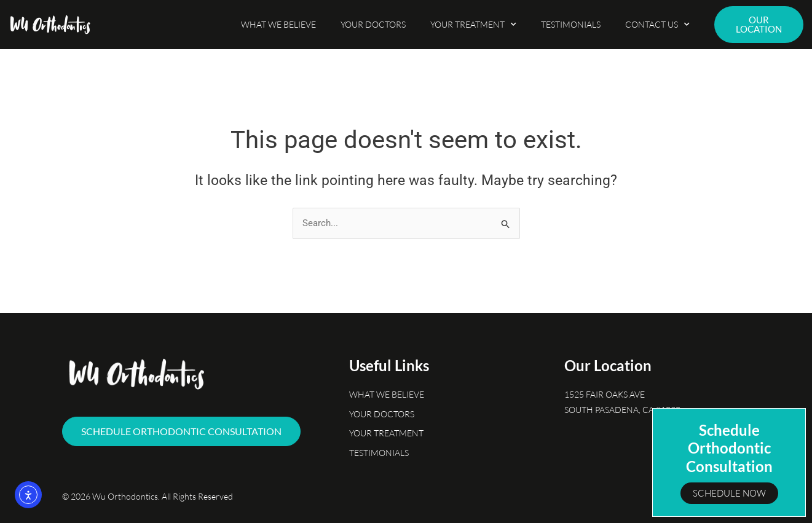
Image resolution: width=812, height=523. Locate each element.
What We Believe (278, 24)
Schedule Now (729, 493)
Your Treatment (473, 25)
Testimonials (571, 24)
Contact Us (657, 25)
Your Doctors (373, 24)
